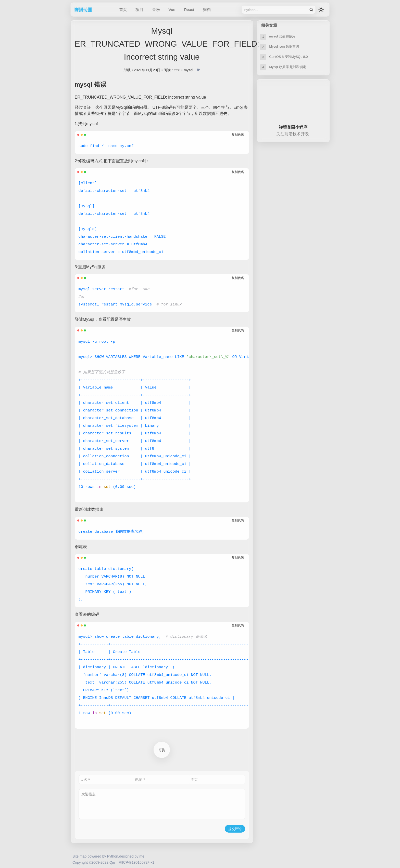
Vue (172, 10)
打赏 (162, 750)
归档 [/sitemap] (207, 10)
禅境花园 (90, 10)
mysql (189, 70)
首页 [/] (123, 10)
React (189, 10)
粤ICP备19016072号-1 (136, 862)
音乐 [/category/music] (156, 10)
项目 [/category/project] (140, 10)
